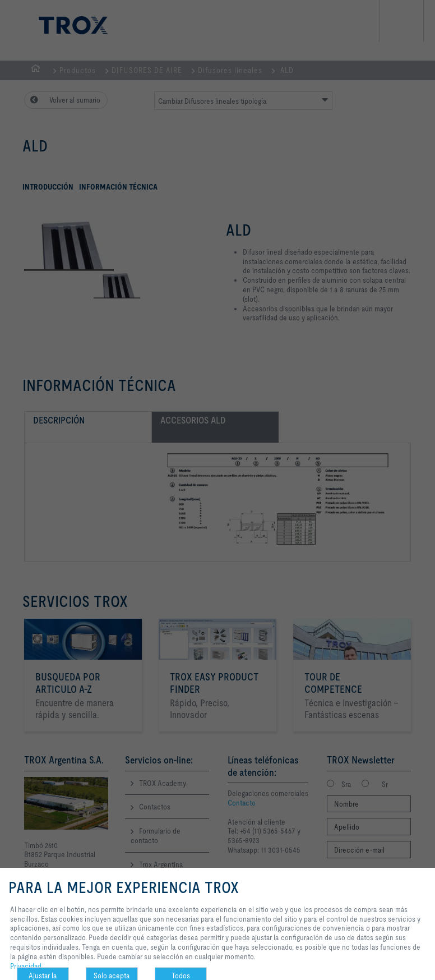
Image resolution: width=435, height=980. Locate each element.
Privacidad (26, 966)
